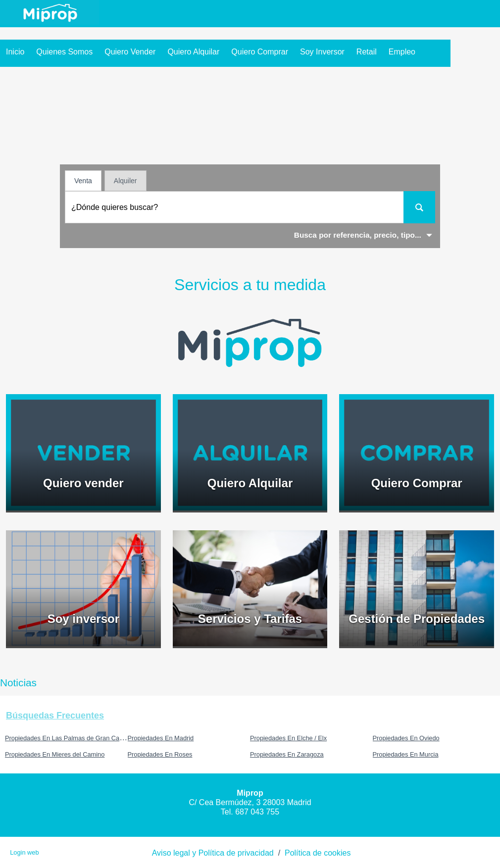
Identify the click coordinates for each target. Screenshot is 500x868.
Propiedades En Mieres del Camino (55, 754)
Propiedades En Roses (160, 754)
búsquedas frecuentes (55, 715)
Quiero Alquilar (193, 52)
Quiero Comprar (260, 52)
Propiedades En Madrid (161, 738)
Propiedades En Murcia (406, 754)
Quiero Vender (130, 52)
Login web (24, 852)
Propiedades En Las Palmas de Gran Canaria (69, 738)
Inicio (15, 52)
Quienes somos (64, 52)
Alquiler (125, 181)
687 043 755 (257, 812)
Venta (83, 181)
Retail (367, 52)
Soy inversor (322, 52)
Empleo (402, 52)
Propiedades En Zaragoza (287, 754)
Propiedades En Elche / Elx (288, 738)
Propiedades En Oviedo (406, 738)
